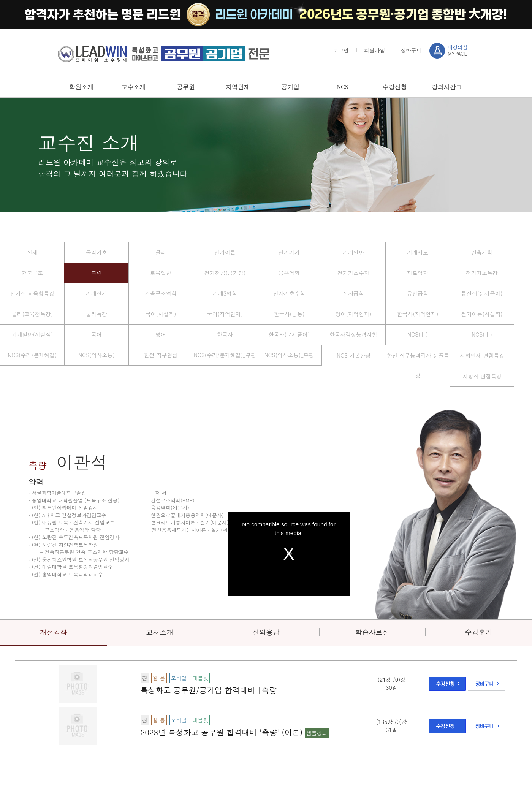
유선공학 (418, 293)
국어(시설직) (161, 314)
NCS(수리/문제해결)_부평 (225, 355)
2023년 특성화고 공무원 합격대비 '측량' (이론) (223, 732)
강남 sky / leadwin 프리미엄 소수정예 (164, 54)
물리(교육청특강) (32, 314)
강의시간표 (447, 87)
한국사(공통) (289, 314)
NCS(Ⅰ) (482, 334)
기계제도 (418, 252)
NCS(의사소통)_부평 (289, 355)
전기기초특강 (482, 273)
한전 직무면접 (161, 355)
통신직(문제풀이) (482, 293)
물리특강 (97, 314)
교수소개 (133, 87)
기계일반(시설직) (32, 334)
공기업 (290, 87)
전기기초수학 (353, 273)
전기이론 (225, 252)
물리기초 (97, 252)
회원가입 (375, 50)
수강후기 (478, 632)
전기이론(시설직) (482, 314)
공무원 (186, 87)
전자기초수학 (289, 293)
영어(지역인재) (354, 314)
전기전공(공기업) (225, 273)
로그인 (341, 50)
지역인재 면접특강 (482, 355)
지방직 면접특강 (482, 376)
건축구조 (32, 273)
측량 (97, 273)
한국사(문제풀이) (289, 334)
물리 (161, 252)
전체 (32, 252)
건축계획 (482, 252)
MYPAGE (458, 50)
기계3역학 (225, 293)
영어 (161, 334)
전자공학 (353, 293)
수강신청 (395, 87)
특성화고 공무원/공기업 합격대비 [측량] (211, 690)
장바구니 (411, 50)
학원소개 (81, 87)
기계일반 (353, 252)
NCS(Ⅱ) (417, 334)
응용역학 (289, 273)
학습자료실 (372, 632)
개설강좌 (54, 632)
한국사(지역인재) (418, 314)
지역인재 (238, 87)
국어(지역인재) (225, 314)
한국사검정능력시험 (353, 334)
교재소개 (160, 632)
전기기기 (289, 252)
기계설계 (97, 293)
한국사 (225, 334)
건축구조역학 (161, 293)
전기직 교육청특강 (32, 293)
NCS (343, 87)
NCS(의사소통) (96, 355)
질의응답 (266, 632)
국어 (97, 334)
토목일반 (161, 273)
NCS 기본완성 (354, 355)
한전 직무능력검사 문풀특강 (418, 365)
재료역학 (418, 273)
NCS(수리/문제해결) (32, 355)
